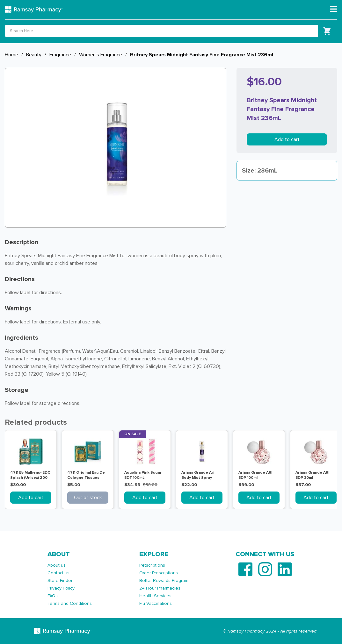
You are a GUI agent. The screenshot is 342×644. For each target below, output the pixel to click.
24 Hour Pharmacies (160, 588)
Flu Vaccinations (156, 603)
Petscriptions (152, 565)
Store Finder (60, 580)
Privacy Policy (61, 588)
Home (11, 55)
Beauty (34, 55)
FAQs (53, 596)
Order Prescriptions (159, 573)
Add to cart (287, 139)
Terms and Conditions (70, 603)
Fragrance (60, 55)
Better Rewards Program (164, 580)
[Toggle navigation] (334, 9)
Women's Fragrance (101, 55)
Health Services (155, 596)
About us (57, 565)
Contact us (58, 573)
